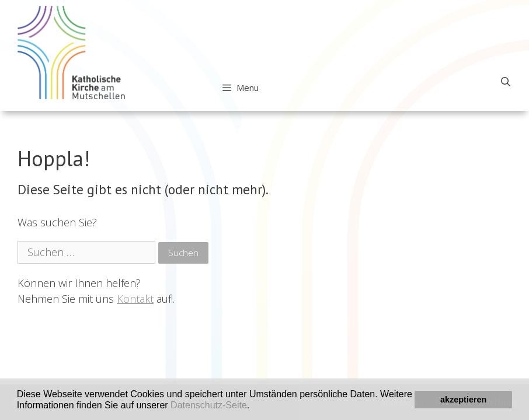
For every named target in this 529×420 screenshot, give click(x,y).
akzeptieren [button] (463, 400)
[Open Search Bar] (505, 82)
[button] (254, 406)
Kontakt (135, 299)
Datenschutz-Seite (209, 405)
